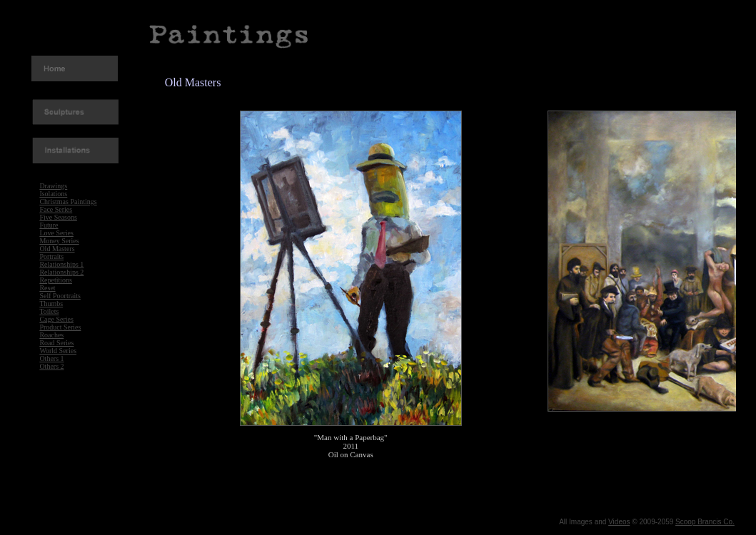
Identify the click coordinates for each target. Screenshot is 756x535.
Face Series (56, 209)
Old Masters (57, 249)
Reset (47, 288)
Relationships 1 (61, 264)
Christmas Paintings (68, 202)
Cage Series (56, 319)
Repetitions (56, 280)
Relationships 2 (61, 272)
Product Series (60, 327)
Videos (619, 522)
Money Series (59, 241)
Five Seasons (58, 217)
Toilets (49, 311)
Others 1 (51, 358)
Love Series (56, 233)
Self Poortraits (60, 296)
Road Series (56, 343)
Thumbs (51, 304)
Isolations (53, 194)
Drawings (53, 186)
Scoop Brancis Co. (705, 522)
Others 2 (51, 366)
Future (49, 225)
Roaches (51, 335)
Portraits (51, 256)
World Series (58, 351)
